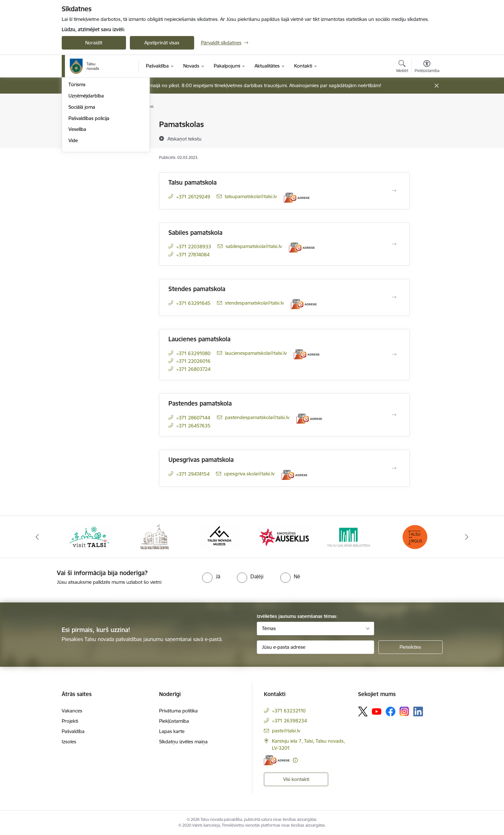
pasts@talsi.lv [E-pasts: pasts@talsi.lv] (286, 731)
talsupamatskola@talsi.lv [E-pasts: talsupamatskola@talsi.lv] (251, 196)
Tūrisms (77, 169)
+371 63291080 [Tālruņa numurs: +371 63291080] (193, 353)
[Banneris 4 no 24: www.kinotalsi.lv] (285, 536)
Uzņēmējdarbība (86, 181)
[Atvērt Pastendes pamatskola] (394, 415)
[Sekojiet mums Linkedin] (418, 711)
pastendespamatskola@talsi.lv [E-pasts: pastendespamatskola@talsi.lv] (257, 417)
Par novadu (81, 125)
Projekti (70, 721)
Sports (76, 158)
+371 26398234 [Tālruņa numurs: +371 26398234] (289, 721)
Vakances (72, 711)
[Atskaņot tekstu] (184, 139)
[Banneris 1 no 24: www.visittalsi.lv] (89, 536)
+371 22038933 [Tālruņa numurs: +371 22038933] (194, 247)
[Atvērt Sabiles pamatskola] (394, 244)
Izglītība (77, 136)
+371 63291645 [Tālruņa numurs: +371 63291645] (193, 303)
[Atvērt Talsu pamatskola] (394, 191)
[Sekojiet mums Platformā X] (363, 711)
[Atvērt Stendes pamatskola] (394, 297)
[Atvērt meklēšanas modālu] (402, 67)
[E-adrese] (297, 198)
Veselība (77, 214)
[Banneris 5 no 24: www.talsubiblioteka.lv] (350, 536)
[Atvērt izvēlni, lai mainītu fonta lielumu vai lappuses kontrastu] (427, 67)
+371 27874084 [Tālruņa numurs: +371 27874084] (193, 255)
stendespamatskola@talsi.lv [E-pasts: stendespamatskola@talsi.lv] (254, 303)
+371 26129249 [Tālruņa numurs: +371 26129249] (193, 197)
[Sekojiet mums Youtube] (377, 711)
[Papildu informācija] (295, 760)
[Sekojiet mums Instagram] (404, 711)
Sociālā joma (82, 192)
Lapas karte (172, 731)
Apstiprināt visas (162, 43)
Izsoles (69, 742)
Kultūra (76, 147)
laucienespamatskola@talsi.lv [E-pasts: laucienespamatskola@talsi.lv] (256, 353)
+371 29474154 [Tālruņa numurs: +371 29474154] (193, 474)
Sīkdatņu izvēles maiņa (183, 742)
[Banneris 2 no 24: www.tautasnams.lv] (154, 536)
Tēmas (269, 628)
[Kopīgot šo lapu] (427, 138)
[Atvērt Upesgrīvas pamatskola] (394, 468)
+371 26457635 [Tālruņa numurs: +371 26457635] (193, 426)
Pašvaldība (73, 731)
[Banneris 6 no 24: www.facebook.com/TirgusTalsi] (415, 536)
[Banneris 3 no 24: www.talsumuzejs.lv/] (219, 536)
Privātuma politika (178, 711)
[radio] (211, 576)
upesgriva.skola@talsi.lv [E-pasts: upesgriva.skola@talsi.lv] (249, 474)
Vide (73, 225)
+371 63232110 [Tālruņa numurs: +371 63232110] (289, 711)
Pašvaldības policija (89, 203)
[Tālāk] (467, 537)
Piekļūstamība (174, 721)
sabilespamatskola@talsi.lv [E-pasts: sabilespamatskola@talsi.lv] (254, 246)
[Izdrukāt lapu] (427, 122)
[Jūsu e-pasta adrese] (315, 647)
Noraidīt (94, 43)
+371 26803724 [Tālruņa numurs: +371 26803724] (193, 369)
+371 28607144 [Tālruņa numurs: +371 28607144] (193, 418)
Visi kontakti (296, 779)
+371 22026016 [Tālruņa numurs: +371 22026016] (193, 361)
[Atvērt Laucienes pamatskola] (394, 354)
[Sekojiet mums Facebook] (391, 711)
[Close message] (436, 86)
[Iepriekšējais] (37, 537)
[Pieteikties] (410, 647)
